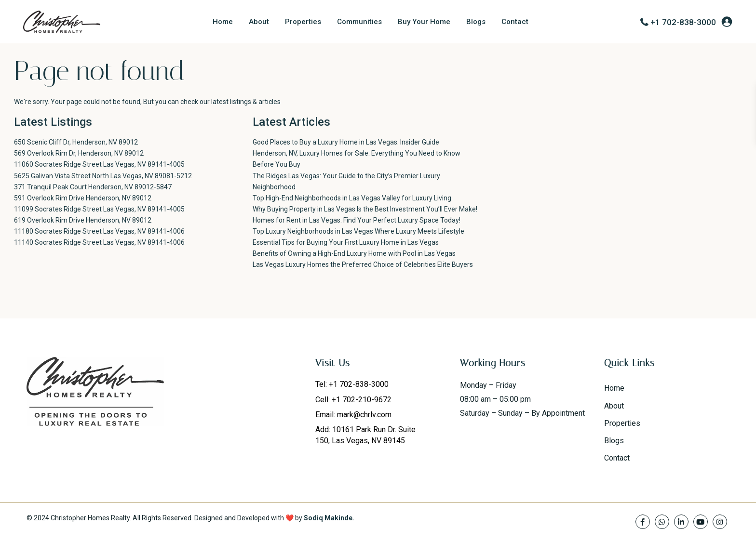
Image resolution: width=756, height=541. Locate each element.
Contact (515, 22)
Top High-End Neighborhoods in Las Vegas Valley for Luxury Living (352, 198)
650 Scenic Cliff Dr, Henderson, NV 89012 (76, 142)
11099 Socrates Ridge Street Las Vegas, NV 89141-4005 (99, 209)
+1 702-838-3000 (683, 22)
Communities (359, 22)
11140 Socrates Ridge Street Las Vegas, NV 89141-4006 (99, 242)
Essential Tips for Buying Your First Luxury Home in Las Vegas (346, 242)
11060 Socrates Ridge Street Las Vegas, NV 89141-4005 (99, 164)
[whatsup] (662, 522)
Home (223, 22)
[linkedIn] (681, 522)
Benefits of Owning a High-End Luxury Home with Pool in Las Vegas (354, 253)
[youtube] (701, 522)
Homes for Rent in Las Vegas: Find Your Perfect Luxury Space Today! (357, 220)
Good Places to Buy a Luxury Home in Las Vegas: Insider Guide (346, 142)
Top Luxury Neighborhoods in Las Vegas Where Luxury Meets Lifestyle (358, 231)
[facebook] (643, 522)
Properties (303, 22)
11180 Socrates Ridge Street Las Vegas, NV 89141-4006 (99, 231)
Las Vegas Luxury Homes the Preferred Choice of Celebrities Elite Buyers (363, 264)
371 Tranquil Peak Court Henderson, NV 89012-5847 (93, 187)
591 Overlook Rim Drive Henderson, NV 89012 (83, 198)
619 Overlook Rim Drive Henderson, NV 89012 (83, 220)
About (259, 22)
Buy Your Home (424, 22)
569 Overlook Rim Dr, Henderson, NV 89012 (79, 153)
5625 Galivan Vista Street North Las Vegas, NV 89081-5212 (103, 176)
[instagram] (720, 522)
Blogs (476, 22)
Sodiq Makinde (328, 518)
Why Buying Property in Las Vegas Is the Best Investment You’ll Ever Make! (365, 209)
